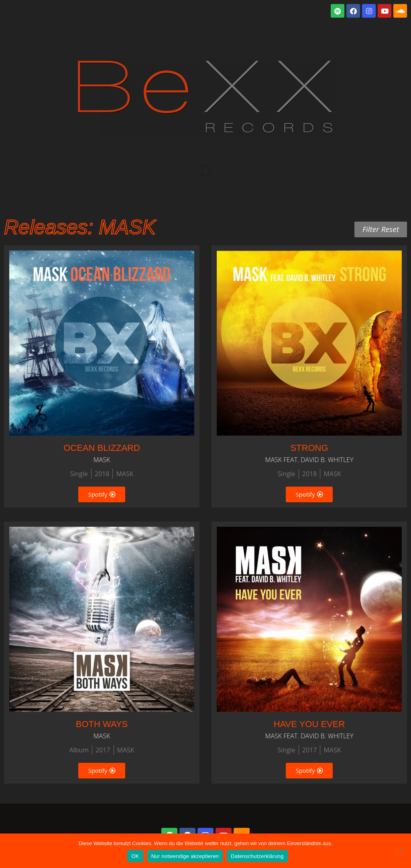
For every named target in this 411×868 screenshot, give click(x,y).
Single (79, 474)
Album (79, 750)
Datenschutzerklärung (257, 856)
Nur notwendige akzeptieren (185, 856)
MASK (125, 474)
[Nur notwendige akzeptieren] (401, 851)
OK (135, 856)
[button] (205, 170)
